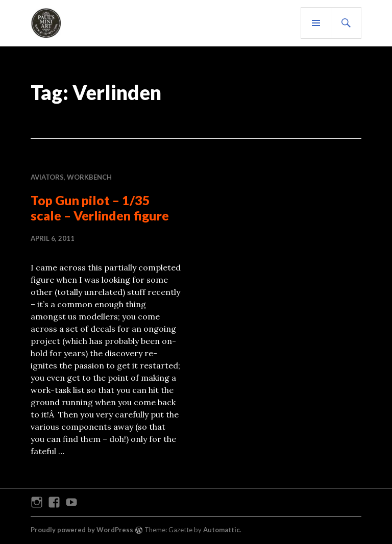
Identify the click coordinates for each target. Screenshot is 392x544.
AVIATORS (47, 177)
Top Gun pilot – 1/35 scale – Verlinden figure (100, 208)
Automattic (222, 530)
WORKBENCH (89, 177)
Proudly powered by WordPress (82, 530)
